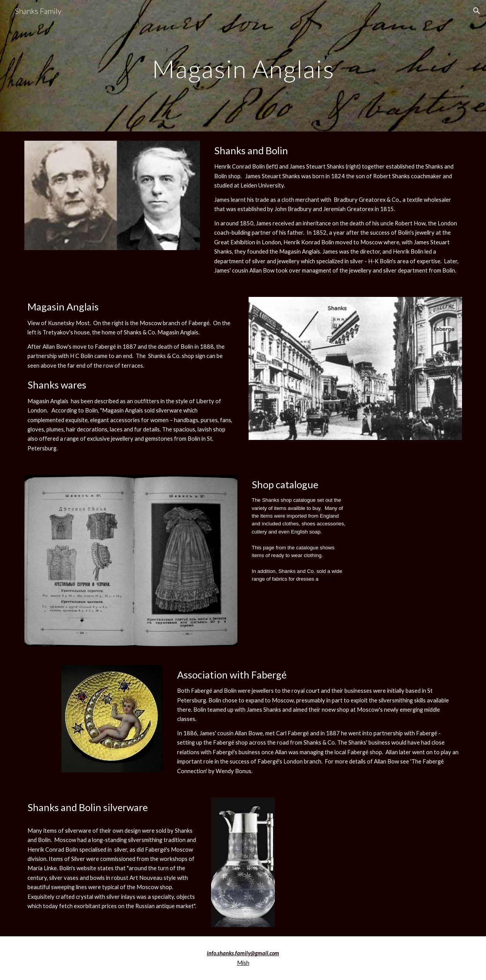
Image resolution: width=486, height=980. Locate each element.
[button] (477, 11)
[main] (243, 66)
